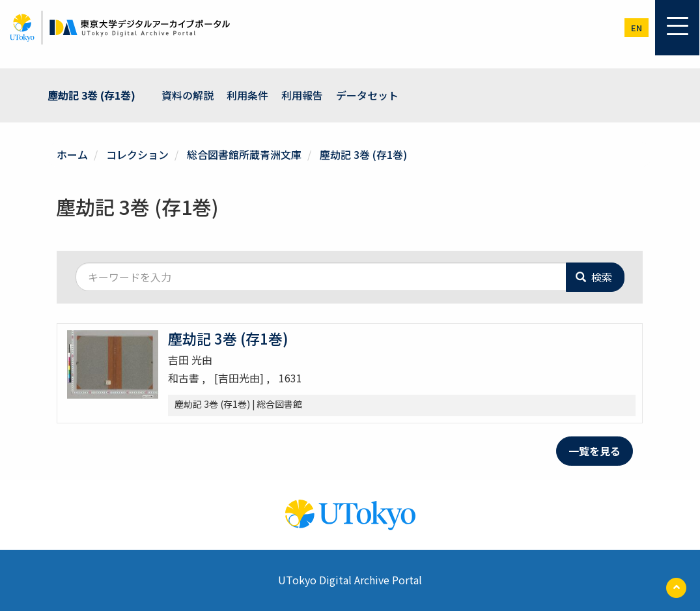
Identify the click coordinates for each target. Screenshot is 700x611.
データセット (367, 95)
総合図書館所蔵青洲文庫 (244, 154)
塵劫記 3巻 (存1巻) (91, 95)
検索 (594, 277)
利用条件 (247, 95)
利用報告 (302, 95)
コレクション (137, 154)
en (637, 28)
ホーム (72, 154)
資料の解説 (188, 95)
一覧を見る (595, 451)
